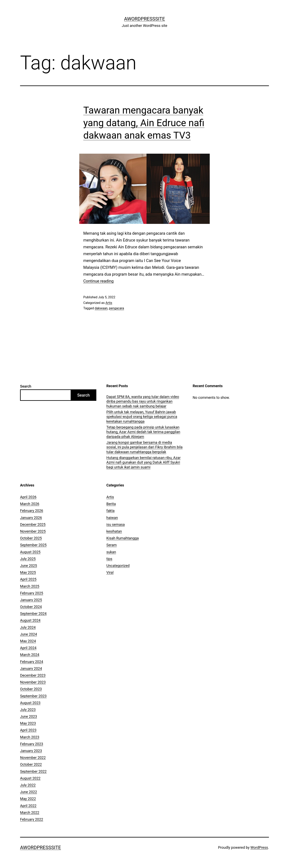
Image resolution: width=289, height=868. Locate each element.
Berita (111, 504)
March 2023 (30, 737)
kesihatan (114, 531)
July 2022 (28, 785)
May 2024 (28, 641)
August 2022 (30, 778)
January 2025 (31, 600)
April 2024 (28, 648)
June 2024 (28, 634)
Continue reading (98, 281)
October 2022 (31, 764)
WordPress (259, 847)
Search (26, 386)
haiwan (112, 518)
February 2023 (32, 744)
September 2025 (33, 545)
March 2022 (30, 813)
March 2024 (30, 655)
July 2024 (28, 627)
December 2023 (33, 675)
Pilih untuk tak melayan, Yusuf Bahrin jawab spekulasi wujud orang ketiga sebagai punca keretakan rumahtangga (142, 417)
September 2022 (33, 771)
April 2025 (28, 579)
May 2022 (28, 799)
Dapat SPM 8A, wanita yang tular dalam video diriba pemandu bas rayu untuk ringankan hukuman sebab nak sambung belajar (143, 401)
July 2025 (28, 559)
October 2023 (31, 689)
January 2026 (31, 518)
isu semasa (116, 524)
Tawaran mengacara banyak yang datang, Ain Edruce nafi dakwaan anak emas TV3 (144, 123)
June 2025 (28, 566)
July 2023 (28, 710)
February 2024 (32, 662)
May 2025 (28, 572)
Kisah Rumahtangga (123, 538)
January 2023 (31, 751)
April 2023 (28, 730)
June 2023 (28, 716)
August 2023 (30, 703)
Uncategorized (118, 566)
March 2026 (30, 504)
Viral (110, 572)
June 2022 (28, 792)
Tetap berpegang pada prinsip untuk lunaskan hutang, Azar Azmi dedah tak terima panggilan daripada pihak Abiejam (143, 432)
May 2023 (28, 723)
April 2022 (28, 806)
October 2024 (31, 607)
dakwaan (101, 308)
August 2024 (30, 620)
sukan (111, 552)
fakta (110, 511)
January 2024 (31, 669)
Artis (109, 303)
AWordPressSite (144, 19)
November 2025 (33, 531)
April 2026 (28, 497)
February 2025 (32, 593)
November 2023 (33, 682)
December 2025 (33, 524)
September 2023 (33, 696)
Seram (112, 545)
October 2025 (31, 538)
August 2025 (30, 552)
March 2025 (30, 586)
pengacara (117, 308)
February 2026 (32, 511)
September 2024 (33, 614)
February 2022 (32, 819)
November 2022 (33, 758)
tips (109, 559)
